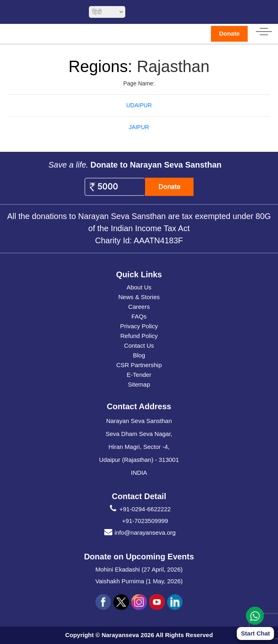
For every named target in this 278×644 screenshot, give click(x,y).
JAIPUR (139, 127)
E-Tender (139, 375)
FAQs (139, 316)
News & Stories (139, 297)
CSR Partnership (139, 365)
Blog (139, 355)
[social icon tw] (121, 602)
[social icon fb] (103, 602)
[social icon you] (157, 602)
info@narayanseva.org (139, 533)
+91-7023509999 (145, 521)
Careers (139, 307)
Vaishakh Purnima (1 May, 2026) (139, 581)
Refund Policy (139, 336)
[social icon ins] (139, 602)
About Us (139, 287)
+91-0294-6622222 (139, 509)
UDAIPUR (139, 105)
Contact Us (139, 345)
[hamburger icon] (264, 30)
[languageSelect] (107, 12)
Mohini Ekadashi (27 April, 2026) (139, 569)
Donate (229, 33)
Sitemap (139, 384)
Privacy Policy (139, 326)
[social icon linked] (175, 602)
